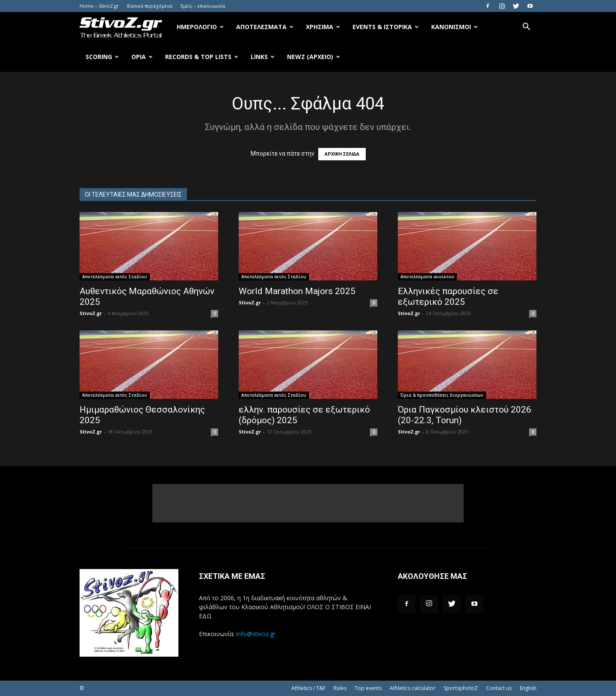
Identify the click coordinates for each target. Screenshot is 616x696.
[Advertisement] (308, 503)
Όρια (142, 57)
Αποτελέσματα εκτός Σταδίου (115, 277)
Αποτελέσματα (265, 27)
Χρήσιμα (323, 27)
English (528, 688)
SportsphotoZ (461, 688)
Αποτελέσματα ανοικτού (427, 277)
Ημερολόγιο (200, 27)
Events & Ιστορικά (386, 27)
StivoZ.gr (91, 313)
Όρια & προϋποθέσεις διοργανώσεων (442, 395)
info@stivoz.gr (256, 634)
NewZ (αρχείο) (314, 57)
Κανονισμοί (455, 27)
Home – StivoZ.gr (99, 6)
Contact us (499, 688)
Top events (368, 688)
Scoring (102, 57)
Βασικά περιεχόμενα (150, 6)
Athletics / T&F (308, 688)
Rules (340, 688)
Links (263, 57)
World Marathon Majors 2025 (297, 291)
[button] (526, 28)
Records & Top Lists (202, 57)
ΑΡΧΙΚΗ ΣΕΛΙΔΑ (342, 154)
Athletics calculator (413, 688)
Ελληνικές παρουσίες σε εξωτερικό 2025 (448, 296)
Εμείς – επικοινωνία (203, 6)
